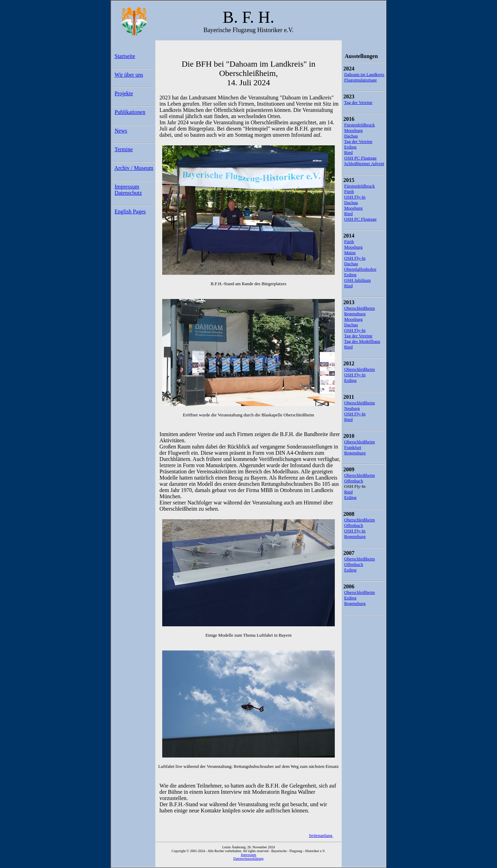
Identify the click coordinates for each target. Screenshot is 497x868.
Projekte (124, 93)
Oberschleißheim (359, 308)
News (121, 131)
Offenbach (354, 481)
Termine (124, 149)
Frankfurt (353, 447)
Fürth (349, 191)
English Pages (130, 211)
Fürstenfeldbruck (359, 125)
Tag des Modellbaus (362, 341)
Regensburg (355, 314)
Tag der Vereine (358, 102)
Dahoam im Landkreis (364, 74)
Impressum (127, 187)
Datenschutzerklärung (248, 859)
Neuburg (352, 408)
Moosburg (353, 130)
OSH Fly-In (355, 197)
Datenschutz (128, 193)
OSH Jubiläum (357, 280)
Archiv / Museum (134, 168)
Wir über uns (129, 75)
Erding (350, 147)
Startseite (125, 56)
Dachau (351, 136)
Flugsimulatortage (360, 80)
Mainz (350, 253)
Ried (348, 152)
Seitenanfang (321, 835)
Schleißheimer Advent (364, 163)
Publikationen (130, 112)
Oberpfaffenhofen (360, 269)
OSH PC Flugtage (360, 158)
